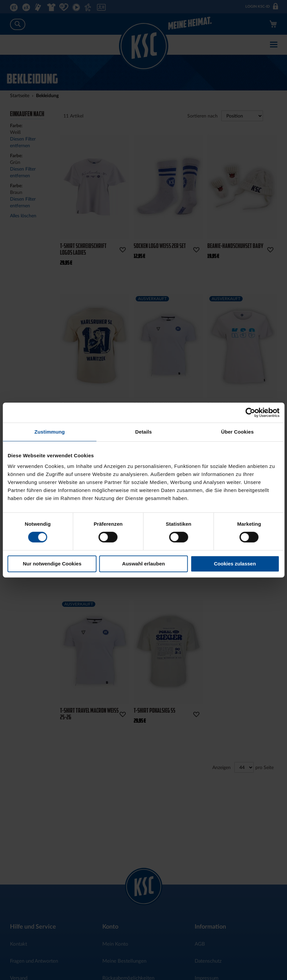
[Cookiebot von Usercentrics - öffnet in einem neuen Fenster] (250, 413)
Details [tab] (144, 432)
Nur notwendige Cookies (52, 564)
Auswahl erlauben (143, 564)
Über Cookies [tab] (237, 432)
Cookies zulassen (235, 564)
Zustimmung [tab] (49, 432)
